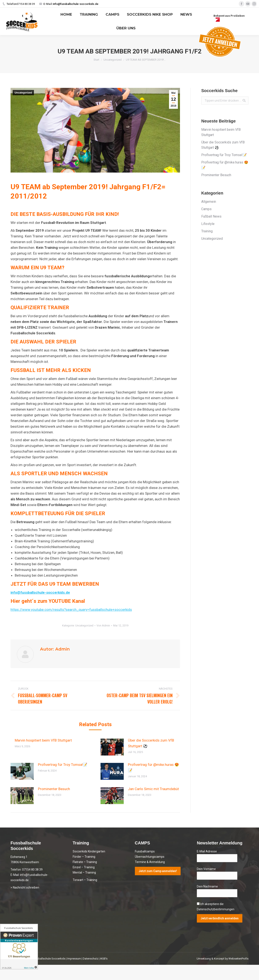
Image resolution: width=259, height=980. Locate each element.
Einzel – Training (84, 867)
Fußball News (211, 216)
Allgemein (209, 202)
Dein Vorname (206, 869)
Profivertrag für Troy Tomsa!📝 (63, 765)
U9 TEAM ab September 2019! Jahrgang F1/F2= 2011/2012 (88, 191)
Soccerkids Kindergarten (89, 851)
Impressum (74, 959)
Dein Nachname (207, 886)
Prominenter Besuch (54, 789)
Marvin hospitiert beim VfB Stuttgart (43, 740)
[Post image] (112, 747)
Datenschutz (91, 959)
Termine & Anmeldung (150, 862)
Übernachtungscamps (150, 857)
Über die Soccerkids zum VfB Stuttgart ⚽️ (151, 743)
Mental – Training (84, 872)
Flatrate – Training (85, 862)
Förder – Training (84, 857)
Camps (206, 209)
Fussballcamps (145, 851)
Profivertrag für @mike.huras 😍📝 (153, 767)
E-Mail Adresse (207, 851)
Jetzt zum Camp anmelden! (158, 871)
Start (96, 60)
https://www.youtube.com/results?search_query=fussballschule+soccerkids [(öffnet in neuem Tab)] (71, 610)
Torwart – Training (85, 880)
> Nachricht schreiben (25, 887)
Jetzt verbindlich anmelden (220, 918)
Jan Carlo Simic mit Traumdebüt (153, 789)
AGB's (104, 959)
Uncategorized (113, 60)
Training (207, 231)
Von (103, 625)
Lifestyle (208, 224)
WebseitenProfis (238, 959)
